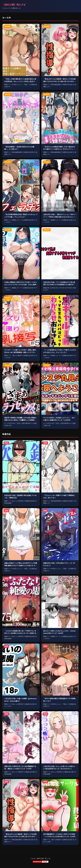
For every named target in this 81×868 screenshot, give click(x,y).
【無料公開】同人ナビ (14, 5)
